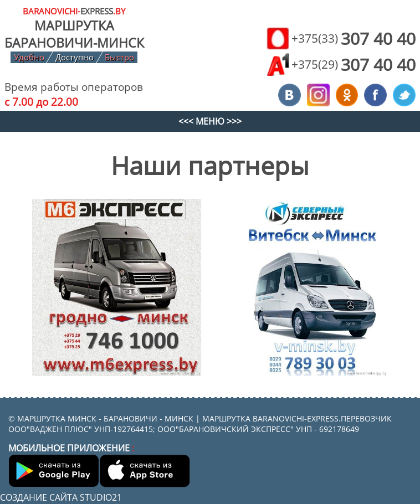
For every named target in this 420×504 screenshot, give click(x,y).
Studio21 (101, 497)
